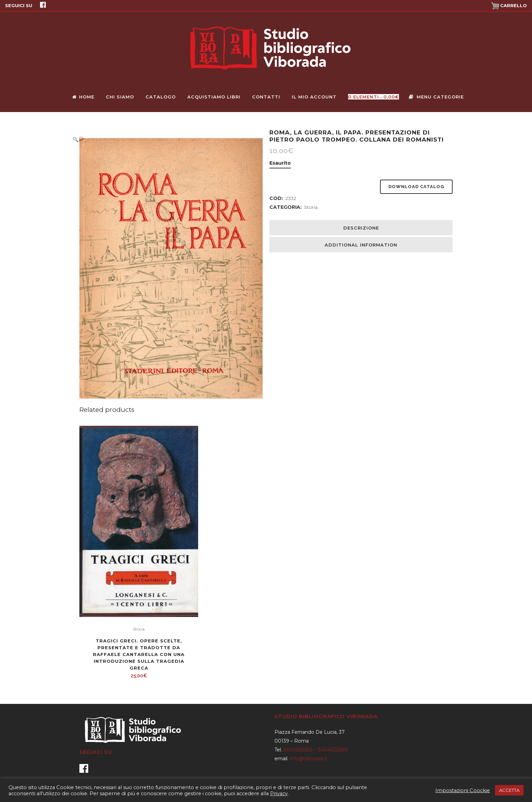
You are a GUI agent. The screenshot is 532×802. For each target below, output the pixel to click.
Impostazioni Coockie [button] (463, 790)
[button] (164, 139)
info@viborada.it (309, 759)
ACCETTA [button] (509, 790)
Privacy (279, 794)
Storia (311, 207)
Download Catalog (416, 187)
